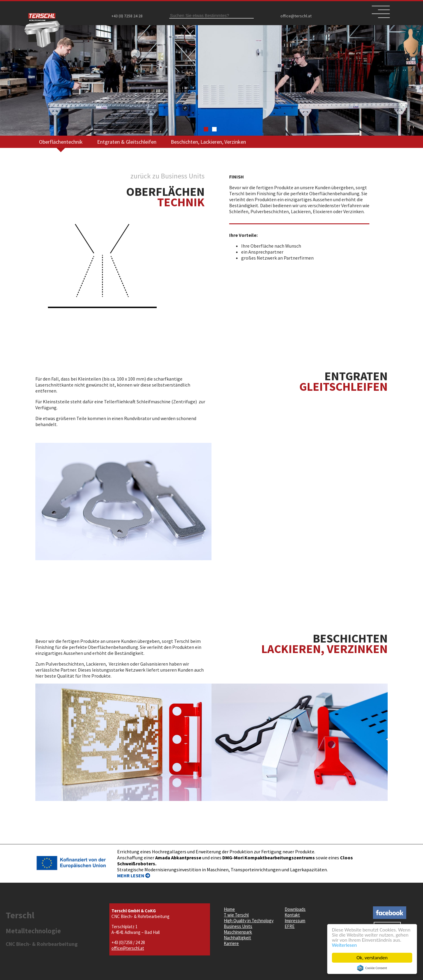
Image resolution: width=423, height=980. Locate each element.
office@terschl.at (296, 16)
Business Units (238, 926)
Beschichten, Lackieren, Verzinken (208, 142)
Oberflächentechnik (61, 142)
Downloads (295, 909)
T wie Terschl (236, 915)
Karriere (231, 943)
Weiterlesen (344, 945)
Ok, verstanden (372, 958)
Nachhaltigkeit (237, 938)
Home (229, 909)
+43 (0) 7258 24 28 (127, 16)
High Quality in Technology (249, 921)
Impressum (295, 921)
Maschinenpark (238, 932)
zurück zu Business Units (167, 176)
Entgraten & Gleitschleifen (127, 142)
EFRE (290, 926)
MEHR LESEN (134, 876)
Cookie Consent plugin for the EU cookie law (372, 968)
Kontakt (292, 915)
